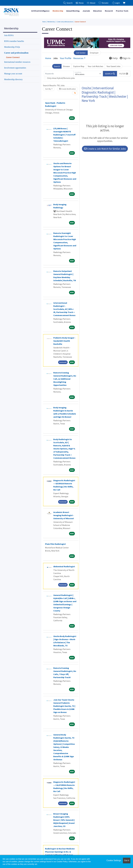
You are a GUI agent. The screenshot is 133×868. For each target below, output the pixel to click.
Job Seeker (81, 53)
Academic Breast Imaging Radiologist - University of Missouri (64, 515)
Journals (86, 11)
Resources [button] (78, 58)
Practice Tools (122, 11)
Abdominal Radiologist (64, 566)
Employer (94, 53)
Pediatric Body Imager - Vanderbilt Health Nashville (64, 341)
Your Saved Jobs (114, 66)
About (91, 3)
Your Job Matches (96, 66)
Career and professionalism (65, 22)
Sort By (48, 89)
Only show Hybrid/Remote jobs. (61, 78)
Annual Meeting (73, 11)
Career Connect (80, 22)
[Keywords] (59, 74)
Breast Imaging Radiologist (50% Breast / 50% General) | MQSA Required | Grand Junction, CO (64, 820)
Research (109, 11)
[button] (124, 74)
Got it (127, 860)
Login (116, 3)
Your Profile (66, 58)
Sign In (125, 58)
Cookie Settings (114, 860)
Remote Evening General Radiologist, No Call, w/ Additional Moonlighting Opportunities (65, 379)
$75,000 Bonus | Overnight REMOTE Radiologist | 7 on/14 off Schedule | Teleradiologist (64, 135)
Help (113, 58)
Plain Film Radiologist (55, 544)
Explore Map (79, 66)
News (80, 3)
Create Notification (67, 89)
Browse (66, 66)
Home (44, 22)
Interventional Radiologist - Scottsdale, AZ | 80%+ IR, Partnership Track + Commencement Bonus (64, 309)
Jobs (55, 58)
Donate (103, 3)
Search (57, 66)
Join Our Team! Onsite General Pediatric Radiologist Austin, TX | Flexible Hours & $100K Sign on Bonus (64, 706)
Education (97, 11)
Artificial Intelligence (40, 11)
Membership (58, 11)
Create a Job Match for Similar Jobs (105, 149)
